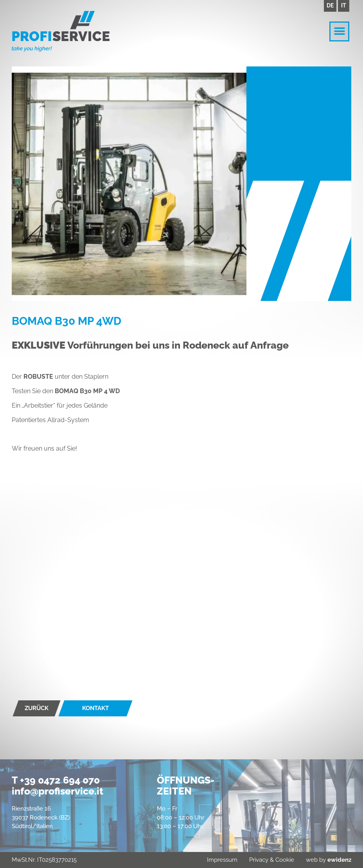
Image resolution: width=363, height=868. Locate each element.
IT (344, 5)
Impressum (222, 860)
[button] (339, 31)
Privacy (259, 860)
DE (330, 5)
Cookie (285, 860)
